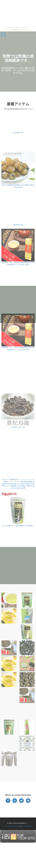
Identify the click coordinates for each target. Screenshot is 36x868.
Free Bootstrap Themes (12, 826)
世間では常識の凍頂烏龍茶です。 (18, 58)
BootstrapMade (27, 826)
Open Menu (3, 34)
